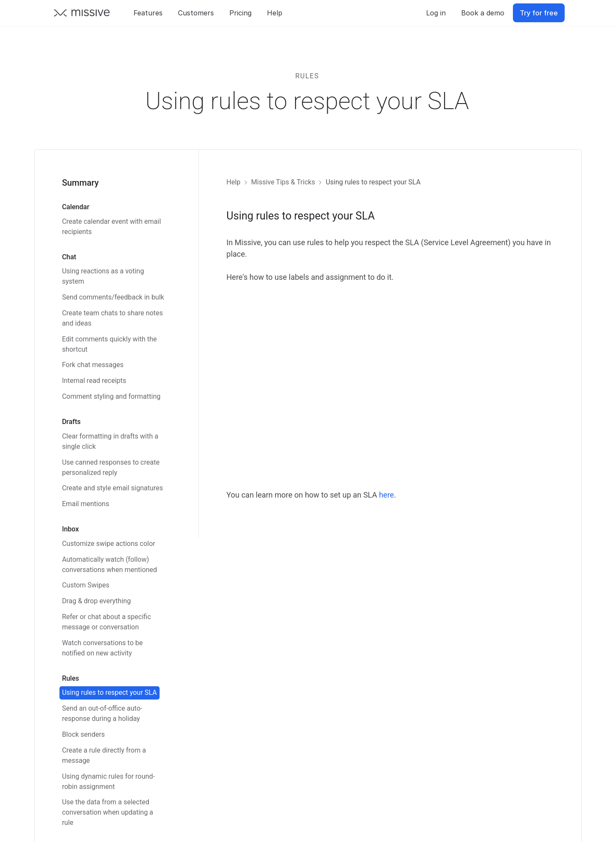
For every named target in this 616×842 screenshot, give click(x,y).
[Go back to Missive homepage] (82, 13)
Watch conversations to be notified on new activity (102, 648)
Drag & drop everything (96, 601)
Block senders (83, 734)
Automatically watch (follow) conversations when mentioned (110, 565)
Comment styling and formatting (111, 396)
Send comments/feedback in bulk (113, 297)
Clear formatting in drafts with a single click (110, 441)
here (386, 495)
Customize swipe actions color (109, 544)
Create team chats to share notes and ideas (113, 318)
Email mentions (86, 504)
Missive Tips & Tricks (283, 182)
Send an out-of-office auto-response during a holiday (102, 713)
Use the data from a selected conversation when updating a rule (108, 812)
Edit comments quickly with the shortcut (110, 344)
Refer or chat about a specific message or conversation (107, 622)
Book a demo (483, 13)
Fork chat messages (93, 365)
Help (275, 13)
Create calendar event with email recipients (111, 227)
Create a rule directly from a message (104, 755)
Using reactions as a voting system (103, 276)
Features (148, 13)
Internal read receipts (94, 381)
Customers (196, 13)
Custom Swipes (86, 585)
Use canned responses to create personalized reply (111, 467)
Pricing (240, 13)
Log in (436, 13)
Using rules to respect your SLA (110, 692)
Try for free (539, 13)
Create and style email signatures (113, 488)
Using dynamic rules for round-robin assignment (108, 781)
